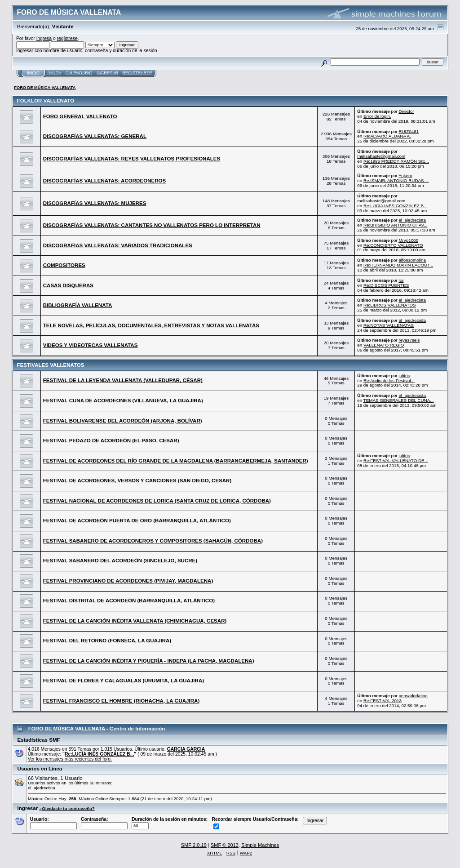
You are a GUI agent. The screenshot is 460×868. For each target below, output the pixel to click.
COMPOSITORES (64, 265)
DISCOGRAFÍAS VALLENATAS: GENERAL (95, 136)
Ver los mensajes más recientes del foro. (70, 759)
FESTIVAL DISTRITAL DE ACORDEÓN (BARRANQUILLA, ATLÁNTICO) (129, 601)
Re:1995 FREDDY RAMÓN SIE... (396, 161)
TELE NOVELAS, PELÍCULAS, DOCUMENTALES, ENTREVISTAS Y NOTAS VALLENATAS (151, 325)
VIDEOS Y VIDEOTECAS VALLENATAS (91, 345)
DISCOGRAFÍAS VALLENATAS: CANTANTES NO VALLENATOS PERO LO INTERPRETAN (152, 225)
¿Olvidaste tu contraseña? (67, 808)
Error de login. (377, 116)
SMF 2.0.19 (194, 845)
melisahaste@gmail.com (381, 156)
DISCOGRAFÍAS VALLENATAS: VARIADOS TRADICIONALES (118, 245)
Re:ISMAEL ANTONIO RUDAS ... (396, 180)
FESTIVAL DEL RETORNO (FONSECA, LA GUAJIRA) (107, 641)
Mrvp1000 (408, 240)
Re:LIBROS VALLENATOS (390, 305)
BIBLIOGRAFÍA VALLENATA (78, 305)
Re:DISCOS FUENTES (386, 285)
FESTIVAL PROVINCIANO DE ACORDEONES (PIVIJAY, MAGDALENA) (128, 581)
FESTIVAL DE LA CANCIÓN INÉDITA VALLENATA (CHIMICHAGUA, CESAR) (135, 621)
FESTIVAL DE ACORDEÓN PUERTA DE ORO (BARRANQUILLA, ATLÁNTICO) (137, 521)
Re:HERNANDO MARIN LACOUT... (398, 265)
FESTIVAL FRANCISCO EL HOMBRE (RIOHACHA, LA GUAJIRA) (122, 701)
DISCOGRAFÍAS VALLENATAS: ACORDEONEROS (105, 181)
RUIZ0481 (409, 131)
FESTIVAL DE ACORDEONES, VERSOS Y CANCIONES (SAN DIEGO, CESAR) (137, 481)
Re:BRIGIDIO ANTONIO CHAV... (396, 225)
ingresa (44, 38)
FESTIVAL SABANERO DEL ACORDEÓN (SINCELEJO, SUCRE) (120, 561)
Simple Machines (260, 845)
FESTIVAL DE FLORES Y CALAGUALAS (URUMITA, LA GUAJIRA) (124, 681)
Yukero (405, 176)
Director (406, 111)
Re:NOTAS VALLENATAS (389, 325)
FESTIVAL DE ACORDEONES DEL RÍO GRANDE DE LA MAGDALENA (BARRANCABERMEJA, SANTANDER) (176, 461)
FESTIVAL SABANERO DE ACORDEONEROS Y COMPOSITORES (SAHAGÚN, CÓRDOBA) (153, 541)
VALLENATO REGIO (384, 345)
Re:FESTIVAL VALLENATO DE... (396, 461)
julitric (404, 376)
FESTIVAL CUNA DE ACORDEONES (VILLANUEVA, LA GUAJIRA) (123, 401)
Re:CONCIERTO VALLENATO (393, 245)
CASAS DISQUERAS (68, 285)
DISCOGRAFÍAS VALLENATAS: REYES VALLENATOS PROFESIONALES (132, 159)
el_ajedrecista (412, 220)
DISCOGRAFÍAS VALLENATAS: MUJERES (95, 203)
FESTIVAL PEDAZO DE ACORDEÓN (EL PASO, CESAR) (111, 441)
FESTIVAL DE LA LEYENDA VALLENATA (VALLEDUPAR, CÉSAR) (123, 380)
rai (401, 280)
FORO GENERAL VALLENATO (80, 116)
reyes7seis (409, 340)
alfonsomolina (412, 260)
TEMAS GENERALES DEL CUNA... (399, 400)
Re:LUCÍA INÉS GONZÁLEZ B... (395, 206)
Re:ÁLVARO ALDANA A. (387, 136)
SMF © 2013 (225, 845)
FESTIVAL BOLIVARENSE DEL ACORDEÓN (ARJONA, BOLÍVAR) (123, 421)
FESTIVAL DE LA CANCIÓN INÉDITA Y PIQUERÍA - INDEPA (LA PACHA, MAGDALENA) (149, 661)
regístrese (67, 38)
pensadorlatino (413, 696)
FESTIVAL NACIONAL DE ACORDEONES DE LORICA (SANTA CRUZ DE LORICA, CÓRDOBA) (157, 501)
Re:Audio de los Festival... (389, 381)
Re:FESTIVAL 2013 (383, 701)
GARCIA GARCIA (186, 749)
